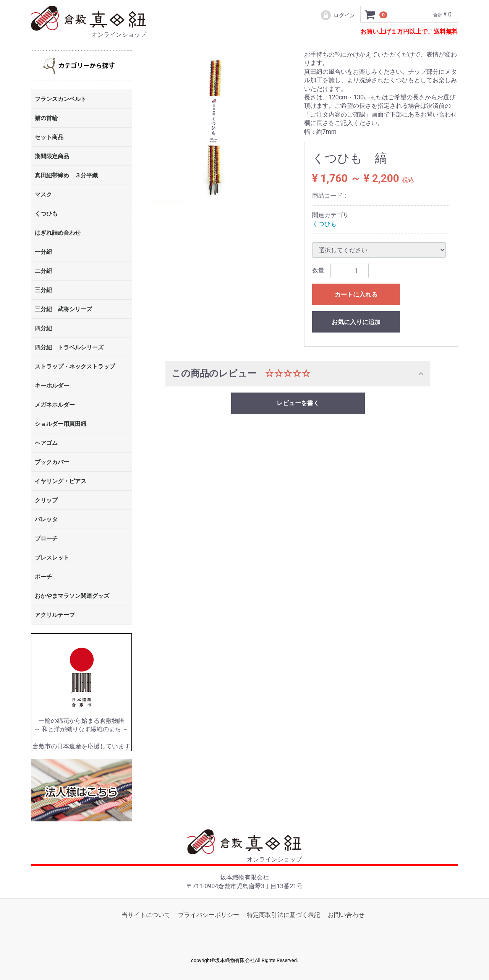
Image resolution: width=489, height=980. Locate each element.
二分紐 (43, 271)
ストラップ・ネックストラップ (75, 367)
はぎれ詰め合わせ (58, 233)
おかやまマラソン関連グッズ (72, 596)
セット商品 (49, 138)
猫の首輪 (46, 118)
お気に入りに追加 (356, 322)
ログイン (338, 15)
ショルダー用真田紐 (61, 424)
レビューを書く (298, 403)
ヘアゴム (46, 443)
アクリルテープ (55, 615)
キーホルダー (52, 386)
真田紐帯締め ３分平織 (66, 176)
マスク (43, 195)
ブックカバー (52, 462)
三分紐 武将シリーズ (63, 310)
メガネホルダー (55, 405)
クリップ (46, 501)
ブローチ (46, 539)
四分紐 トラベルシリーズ (69, 348)
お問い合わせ (346, 915)
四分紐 (43, 329)
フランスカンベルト (61, 99)
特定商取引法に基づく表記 (283, 915)
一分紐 (43, 252)
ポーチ (43, 577)
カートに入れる (356, 294)
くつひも (46, 214)
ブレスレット (52, 558)
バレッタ (46, 520)
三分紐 (43, 290)
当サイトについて (146, 915)
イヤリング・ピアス (61, 482)
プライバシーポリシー (209, 915)
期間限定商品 (52, 157)
